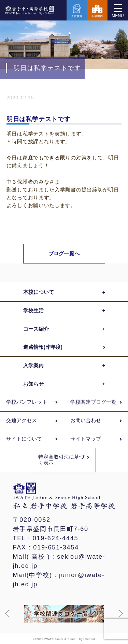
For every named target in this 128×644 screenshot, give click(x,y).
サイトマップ (86, 439)
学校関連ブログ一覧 (94, 402)
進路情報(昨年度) (43, 347)
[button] (8, 614)
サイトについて (24, 439)
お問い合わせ (86, 420)
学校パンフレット (27, 402)
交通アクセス (22, 420)
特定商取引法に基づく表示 (61, 460)
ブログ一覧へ (64, 253)
